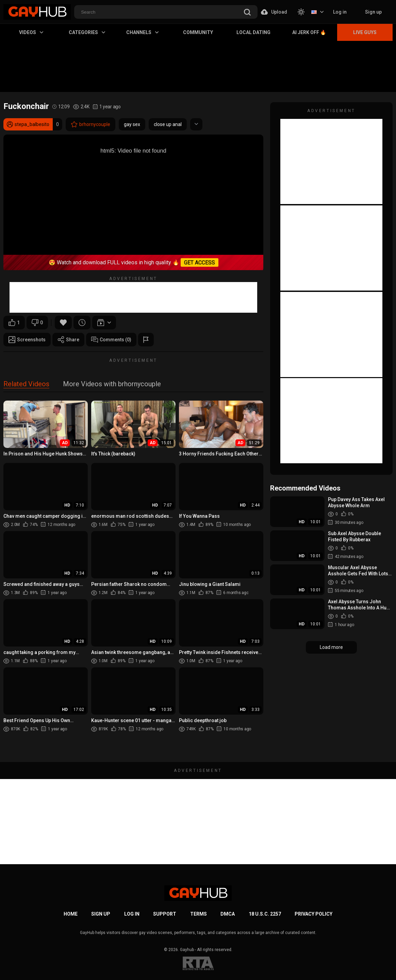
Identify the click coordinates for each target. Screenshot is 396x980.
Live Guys (365, 32)
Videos (31, 32)
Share (68, 340)
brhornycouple (90, 124)
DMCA (228, 914)
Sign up (373, 12)
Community (198, 32)
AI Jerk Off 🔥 (309, 32)
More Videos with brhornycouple (112, 384)
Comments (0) (111, 340)
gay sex (132, 124)
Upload (274, 12)
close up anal (168, 124)
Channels (142, 32)
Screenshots (27, 340)
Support (165, 914)
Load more (331, 647)
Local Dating (253, 32)
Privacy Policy (313, 914)
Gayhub (187, 950)
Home (71, 914)
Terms (199, 914)
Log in (340, 12)
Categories (87, 32)
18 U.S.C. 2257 (265, 914)
